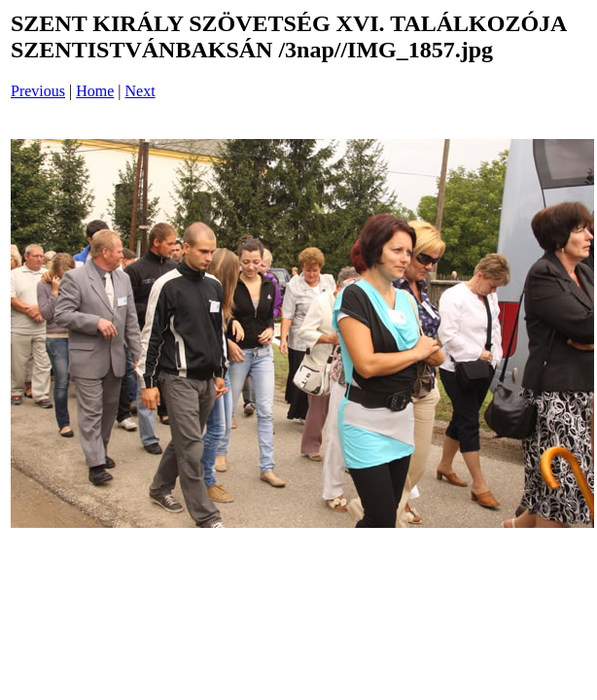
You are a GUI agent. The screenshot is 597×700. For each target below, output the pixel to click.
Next (140, 91)
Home (95, 91)
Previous (38, 91)
